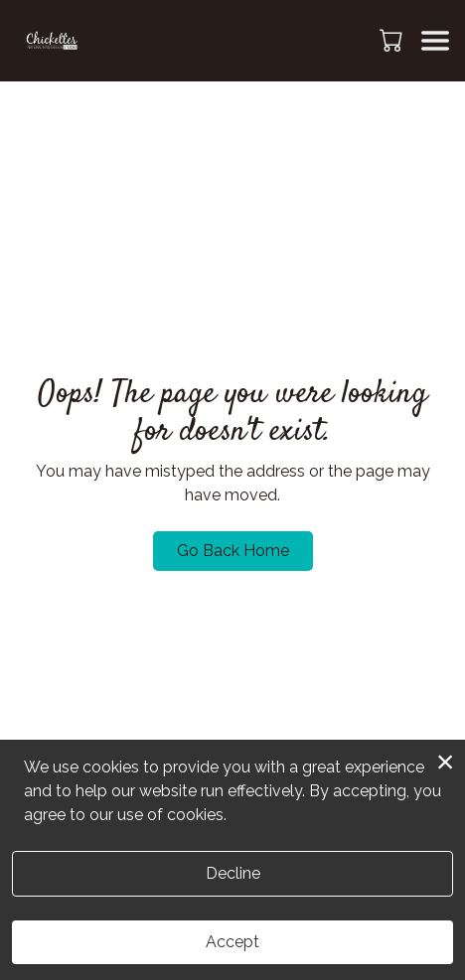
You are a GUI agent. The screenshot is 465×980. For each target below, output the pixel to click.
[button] (393, 40)
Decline (233, 873)
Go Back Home (233, 551)
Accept (232, 942)
